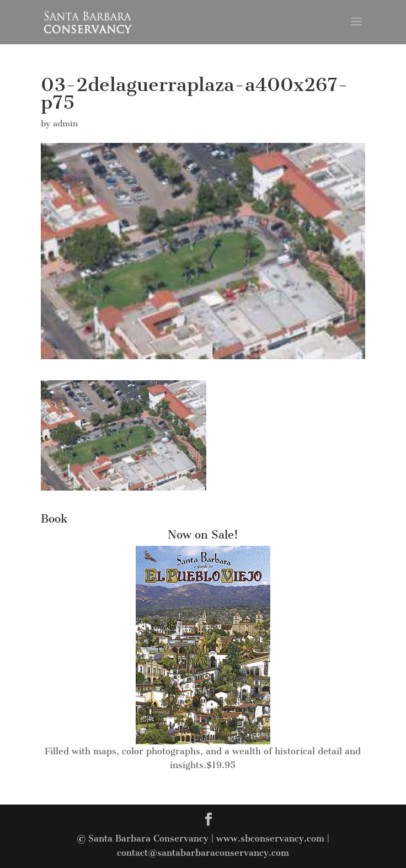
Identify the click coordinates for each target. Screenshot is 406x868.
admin (65, 124)
